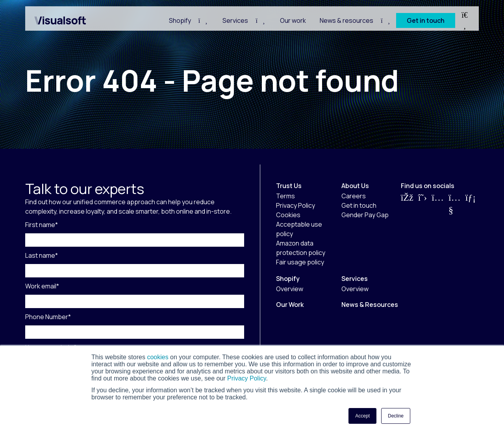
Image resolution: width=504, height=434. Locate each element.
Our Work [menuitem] (290, 305)
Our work (293, 20)
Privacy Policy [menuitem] (296, 205)
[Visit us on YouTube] (455, 204)
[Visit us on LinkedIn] (471, 204)
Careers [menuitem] (354, 196)
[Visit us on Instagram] (438, 204)
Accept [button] (362, 416)
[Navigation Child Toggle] (203, 20)
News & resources (346, 20)
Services (235, 20)
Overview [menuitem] (290, 289)
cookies (157, 357)
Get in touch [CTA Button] (426, 20)
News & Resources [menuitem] (370, 305)
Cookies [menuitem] (288, 215)
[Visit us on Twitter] (423, 204)
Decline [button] (396, 416)
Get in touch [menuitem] (359, 205)
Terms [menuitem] (285, 196)
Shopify (180, 20)
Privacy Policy (246, 378)
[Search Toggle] (465, 20)
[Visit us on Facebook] (407, 204)
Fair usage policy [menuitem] (300, 262)
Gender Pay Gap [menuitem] (365, 215)
